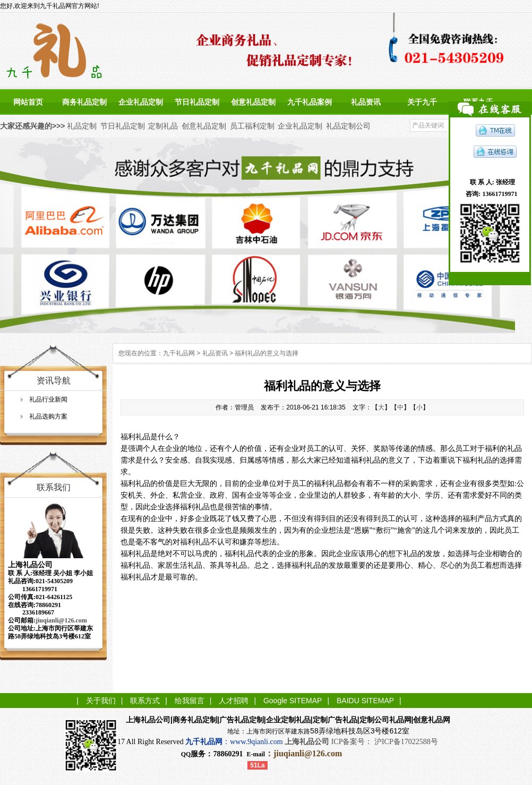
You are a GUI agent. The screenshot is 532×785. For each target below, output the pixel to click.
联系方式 (145, 701)
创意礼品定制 (253, 102)
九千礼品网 (179, 353)
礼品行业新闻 (48, 399)
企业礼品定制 (141, 102)
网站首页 (28, 102)
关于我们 (101, 701)
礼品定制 (82, 126)
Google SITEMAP (293, 701)
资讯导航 (54, 381)
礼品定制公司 (348, 126)
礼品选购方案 (48, 416)
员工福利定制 (252, 126)
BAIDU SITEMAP (365, 701)
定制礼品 (163, 126)
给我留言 (190, 701)
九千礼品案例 (310, 102)
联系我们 (54, 487)
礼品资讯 (366, 102)
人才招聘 (234, 701)
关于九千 (422, 102)
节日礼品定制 (197, 102)
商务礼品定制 (84, 102)
